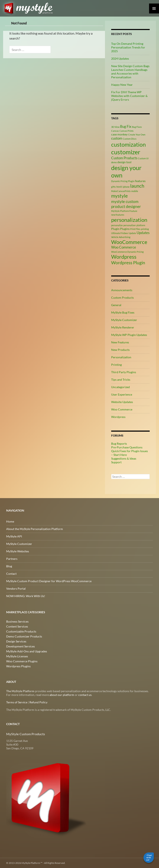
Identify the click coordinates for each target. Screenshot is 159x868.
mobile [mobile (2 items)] (135, 191)
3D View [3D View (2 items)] (115, 127)
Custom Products (122, 298)
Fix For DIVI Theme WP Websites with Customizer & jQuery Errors (129, 96)
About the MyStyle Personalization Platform (35, 529)
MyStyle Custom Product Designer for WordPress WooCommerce (49, 581)
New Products (120, 350)
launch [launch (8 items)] (137, 186)
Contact (11, 574)
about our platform (62, 695)
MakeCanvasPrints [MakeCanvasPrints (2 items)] (121, 191)
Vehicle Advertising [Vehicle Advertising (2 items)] (121, 237)
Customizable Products (21, 631)
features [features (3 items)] (140, 181)
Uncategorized (120, 387)
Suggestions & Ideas (124, 458)
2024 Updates (120, 59)
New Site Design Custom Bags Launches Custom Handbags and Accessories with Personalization (130, 72)
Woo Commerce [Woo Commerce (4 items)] (124, 247)
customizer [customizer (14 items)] (126, 152)
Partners (12, 559)
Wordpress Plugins (18, 666)
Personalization (121, 357)
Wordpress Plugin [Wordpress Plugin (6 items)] (128, 263)
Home (10, 521)
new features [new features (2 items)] (118, 215)
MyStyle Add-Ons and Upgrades (27, 651)
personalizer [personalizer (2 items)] (130, 225)
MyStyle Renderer (123, 327)
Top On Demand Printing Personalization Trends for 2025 (128, 47)
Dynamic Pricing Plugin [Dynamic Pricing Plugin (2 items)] (123, 181)
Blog (9, 566)
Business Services (17, 621)
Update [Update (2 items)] (132, 233)
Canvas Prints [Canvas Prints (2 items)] (126, 131)
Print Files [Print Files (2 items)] (135, 229)
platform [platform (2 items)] (141, 225)
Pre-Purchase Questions (127, 447)
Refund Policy (38, 702)
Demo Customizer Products (24, 636)
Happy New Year (122, 85)
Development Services (20, 646)
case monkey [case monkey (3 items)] (119, 134)
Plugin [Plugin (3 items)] (115, 229)
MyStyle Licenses (17, 656)
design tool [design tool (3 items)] (124, 162)
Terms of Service (17, 702)
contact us (85, 695)
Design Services (16, 641)
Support (116, 462)
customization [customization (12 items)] (128, 144)
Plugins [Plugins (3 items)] (125, 229)
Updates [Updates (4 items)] (143, 233)
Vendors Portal (16, 589)
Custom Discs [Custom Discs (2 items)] (130, 139)
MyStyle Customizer (124, 320)
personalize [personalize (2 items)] (117, 225)
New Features (120, 342)
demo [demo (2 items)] (114, 162)
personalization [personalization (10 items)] (129, 220)
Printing (116, 365)
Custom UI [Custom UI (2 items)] (143, 158)
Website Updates (122, 402)
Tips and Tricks (121, 380)
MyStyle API (14, 536)
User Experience (122, 394)
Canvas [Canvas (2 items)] (115, 131)
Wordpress (118, 417)
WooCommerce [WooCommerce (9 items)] (129, 242)
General (116, 305)
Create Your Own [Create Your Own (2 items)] (137, 135)
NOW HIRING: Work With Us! (26, 596)
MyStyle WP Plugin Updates (129, 335)
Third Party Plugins (124, 372)
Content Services (17, 626)
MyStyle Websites (18, 551)
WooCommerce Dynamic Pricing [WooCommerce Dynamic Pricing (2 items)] (127, 252)
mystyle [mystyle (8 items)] (119, 196)
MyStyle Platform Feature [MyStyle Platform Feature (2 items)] (124, 211)
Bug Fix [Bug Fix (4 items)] (126, 127)
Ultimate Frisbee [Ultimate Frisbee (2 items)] (120, 233)
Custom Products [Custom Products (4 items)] (124, 158)
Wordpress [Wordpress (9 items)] (124, 257)
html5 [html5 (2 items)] (119, 187)
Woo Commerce (122, 409)
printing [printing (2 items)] (145, 229)
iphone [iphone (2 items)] (126, 187)
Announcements (122, 290)
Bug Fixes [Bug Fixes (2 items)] (137, 127)
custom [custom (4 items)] (117, 138)
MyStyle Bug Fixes (123, 312)
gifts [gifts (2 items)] (113, 187)
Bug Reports (119, 444)
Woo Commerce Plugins (22, 661)
